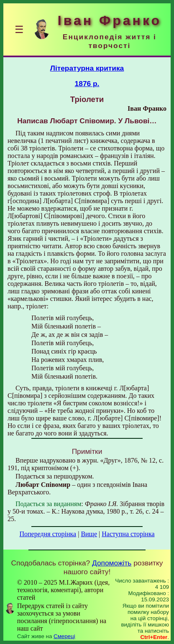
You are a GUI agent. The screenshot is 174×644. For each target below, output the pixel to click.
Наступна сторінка (128, 534)
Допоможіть (112, 563)
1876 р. (87, 84)
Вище (89, 534)
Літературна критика (87, 68)
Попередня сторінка (48, 534)
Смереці (64, 636)
